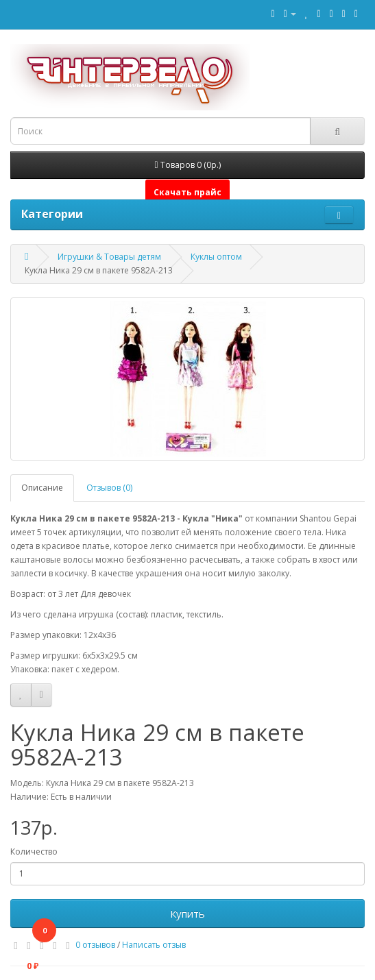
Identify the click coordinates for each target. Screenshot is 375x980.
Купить (187, 914)
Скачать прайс (187, 192)
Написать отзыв (154, 945)
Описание (42, 488)
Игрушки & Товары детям (109, 257)
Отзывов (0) (109, 488)
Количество (34, 852)
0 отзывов (95, 945)
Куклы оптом (216, 257)
